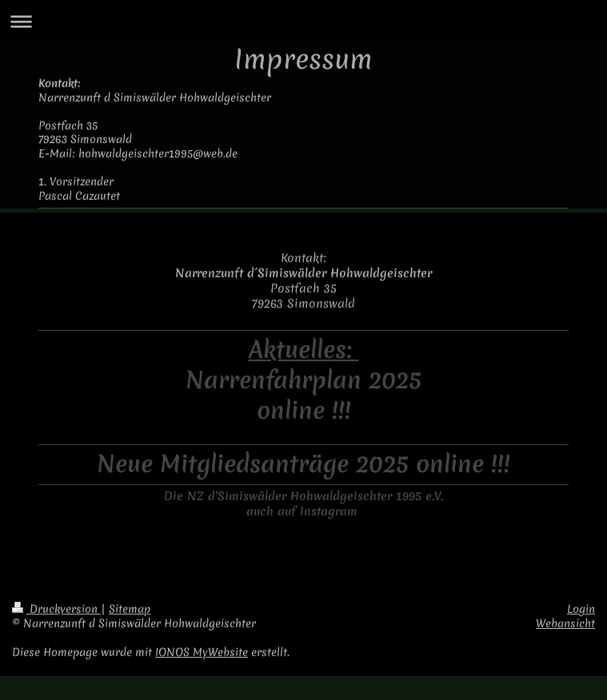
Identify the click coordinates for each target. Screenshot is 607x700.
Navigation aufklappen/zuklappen (303, 21)
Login (581, 609)
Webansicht (565, 623)
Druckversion (56, 609)
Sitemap (130, 609)
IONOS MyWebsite (202, 652)
